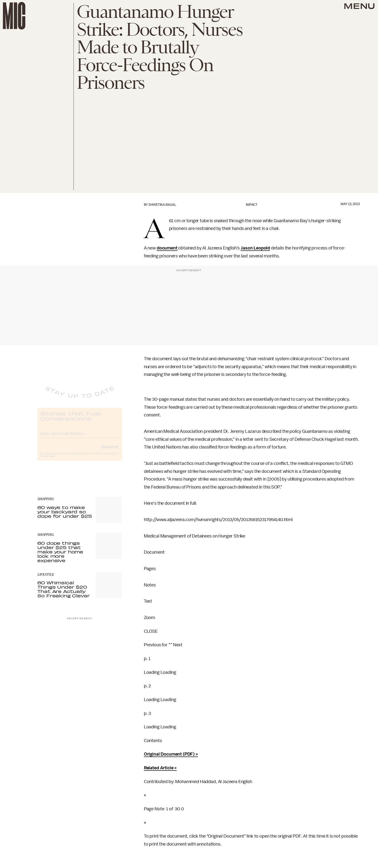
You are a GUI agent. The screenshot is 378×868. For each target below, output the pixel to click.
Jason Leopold (255, 248)
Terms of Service (105, 457)
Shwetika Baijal (162, 205)
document (167, 248)
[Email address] (80, 437)
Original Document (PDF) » (171, 754)
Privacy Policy (47, 460)
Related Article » (160, 768)
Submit (110, 450)
